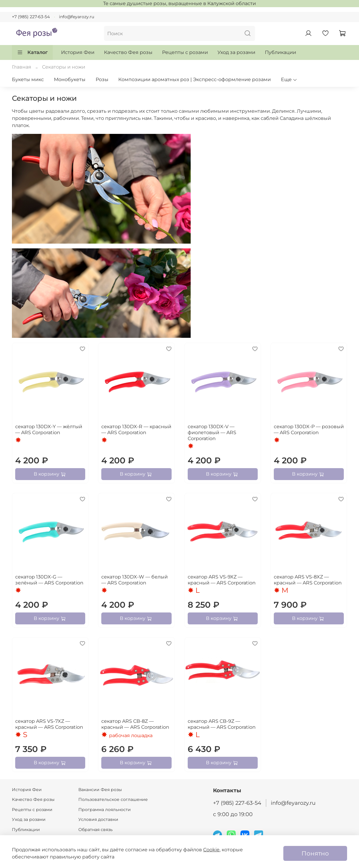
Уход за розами (236, 52)
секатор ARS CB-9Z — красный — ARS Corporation (222, 724)
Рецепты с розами (185, 52)
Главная (22, 67)
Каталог (32, 52)
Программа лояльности (105, 810)
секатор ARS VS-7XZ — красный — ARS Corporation (49, 724)
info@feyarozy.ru (77, 17)
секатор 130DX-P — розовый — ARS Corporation (309, 430)
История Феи (78, 52)
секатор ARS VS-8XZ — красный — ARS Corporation (308, 580)
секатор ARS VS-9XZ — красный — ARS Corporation (222, 580)
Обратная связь (95, 830)
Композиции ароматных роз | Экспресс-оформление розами (195, 79)
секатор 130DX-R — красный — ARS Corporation (136, 430)
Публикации (280, 52)
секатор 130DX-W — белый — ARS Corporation (135, 580)
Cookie (211, 850)
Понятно (315, 853)
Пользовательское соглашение (113, 799)
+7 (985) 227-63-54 (31, 17)
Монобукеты (70, 79)
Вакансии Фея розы (100, 790)
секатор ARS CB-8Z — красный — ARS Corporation (135, 724)
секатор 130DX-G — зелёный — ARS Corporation (49, 580)
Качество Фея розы (128, 52)
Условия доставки (98, 819)
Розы (102, 79)
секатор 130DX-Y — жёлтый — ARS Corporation (49, 430)
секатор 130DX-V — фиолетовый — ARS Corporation (212, 433)
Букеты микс (28, 79)
